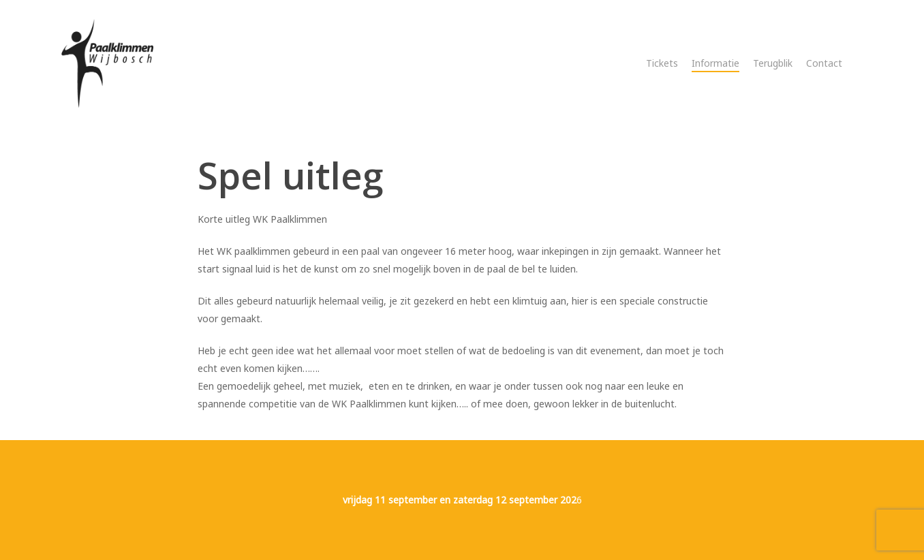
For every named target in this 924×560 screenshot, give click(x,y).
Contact (824, 63)
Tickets (662, 63)
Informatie (715, 63)
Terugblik (773, 63)
